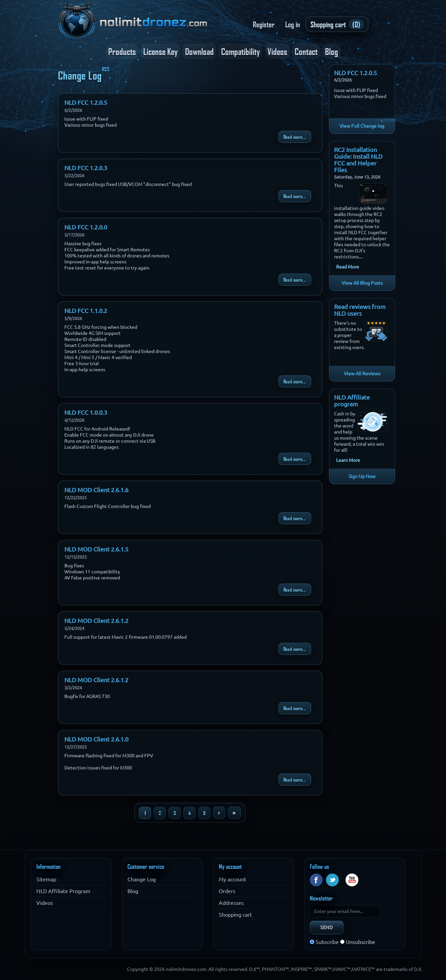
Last (234, 813)
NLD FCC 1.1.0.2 (86, 311)
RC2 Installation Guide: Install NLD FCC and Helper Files (358, 160)
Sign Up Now (362, 476)
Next (219, 813)
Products (122, 51)
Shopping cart (235, 915)
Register (264, 24)
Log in (293, 24)
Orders (227, 891)
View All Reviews (362, 374)
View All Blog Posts (362, 283)
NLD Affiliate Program (63, 891)
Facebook (316, 880)
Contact (306, 51)
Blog (332, 51)
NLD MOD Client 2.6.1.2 (96, 621)
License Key (160, 51)
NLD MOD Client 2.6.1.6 (96, 490)
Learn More (348, 460)
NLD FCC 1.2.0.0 (86, 227)
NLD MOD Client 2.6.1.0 (96, 739)
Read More (348, 267)
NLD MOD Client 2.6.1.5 (96, 549)
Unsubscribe (361, 942)
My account (232, 879)
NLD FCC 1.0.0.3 (86, 412)
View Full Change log (362, 126)
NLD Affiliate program (352, 401)
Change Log (142, 879)
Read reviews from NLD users (360, 310)
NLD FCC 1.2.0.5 (86, 102)
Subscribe (327, 942)
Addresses (231, 903)
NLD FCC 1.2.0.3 (86, 168)
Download (199, 51)
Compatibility (241, 51)
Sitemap (46, 879)
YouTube (352, 880)
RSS (106, 69)
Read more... (295, 137)
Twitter (332, 880)
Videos (277, 51)
